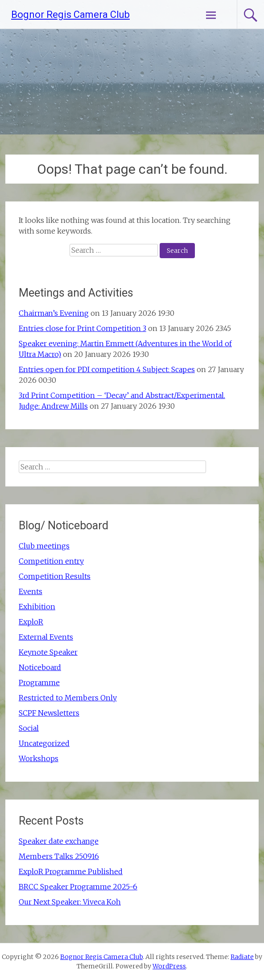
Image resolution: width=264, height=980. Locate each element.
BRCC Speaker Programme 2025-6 (78, 887)
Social (29, 728)
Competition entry (51, 561)
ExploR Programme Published (71, 871)
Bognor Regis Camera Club (70, 15)
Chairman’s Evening (54, 313)
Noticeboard (40, 667)
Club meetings (44, 546)
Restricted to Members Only (68, 698)
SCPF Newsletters (49, 713)
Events (31, 591)
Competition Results (55, 576)
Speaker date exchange (59, 841)
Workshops (39, 758)
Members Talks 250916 (59, 856)
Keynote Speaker (48, 652)
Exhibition (37, 607)
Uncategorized (44, 743)
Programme (39, 683)
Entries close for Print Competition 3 (82, 328)
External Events (46, 637)
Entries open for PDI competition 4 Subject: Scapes (107, 369)
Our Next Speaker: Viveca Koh (70, 902)
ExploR (31, 622)
